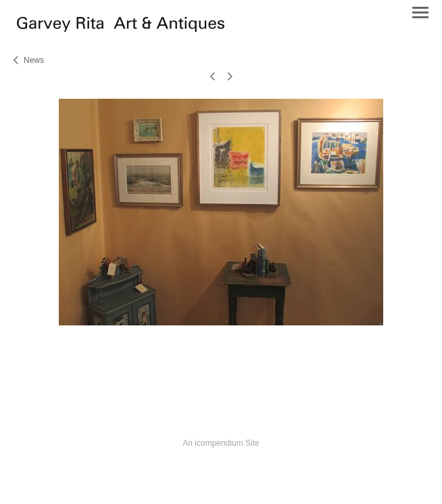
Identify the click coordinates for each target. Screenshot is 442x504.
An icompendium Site (221, 443)
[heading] (121, 28)
